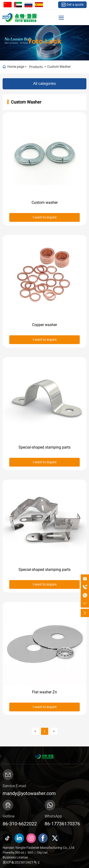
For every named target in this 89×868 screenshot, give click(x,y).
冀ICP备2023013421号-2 (21, 862)
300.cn (19, 852)
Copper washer (44, 325)
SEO (30, 852)
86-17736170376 (62, 824)
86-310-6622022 (20, 824)
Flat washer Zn (44, 692)
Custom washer (45, 202)
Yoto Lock (44, 41)
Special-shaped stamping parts (44, 447)
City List (42, 852)
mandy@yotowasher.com (29, 793)
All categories (44, 84)
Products (36, 67)
